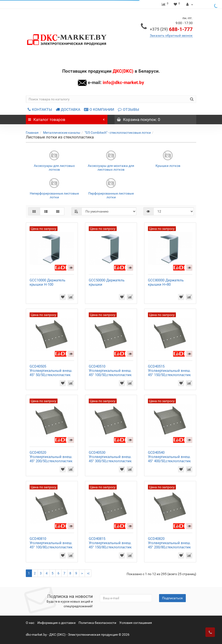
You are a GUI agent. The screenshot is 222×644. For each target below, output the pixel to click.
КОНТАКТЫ (40, 109)
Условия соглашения (136, 623)
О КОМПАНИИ (99, 109)
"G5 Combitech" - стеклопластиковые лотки (118, 133)
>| (88, 573)
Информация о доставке (56, 623)
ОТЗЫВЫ (129, 109)
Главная (32, 133)
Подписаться (172, 598)
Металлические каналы (62, 133)
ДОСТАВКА (68, 109)
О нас (30, 623)
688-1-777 (171, 29)
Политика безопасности (97, 623)
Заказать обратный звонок (171, 36)
